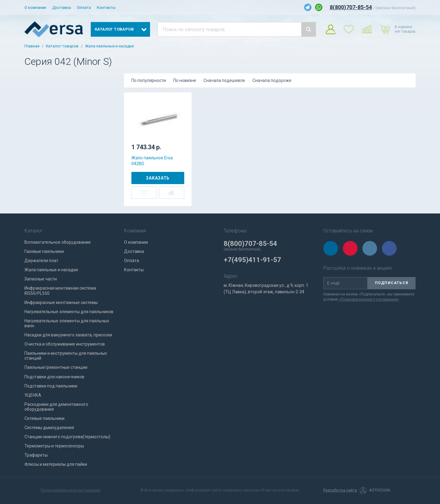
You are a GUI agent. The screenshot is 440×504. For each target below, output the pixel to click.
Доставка (62, 7)
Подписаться (392, 283)
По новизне (185, 80)
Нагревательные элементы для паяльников (69, 312)
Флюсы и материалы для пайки (56, 464)
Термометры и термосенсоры (54, 446)
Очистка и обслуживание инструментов (65, 344)
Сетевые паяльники (44, 418)
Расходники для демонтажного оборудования (56, 407)
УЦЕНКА (33, 395)
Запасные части (41, 279)
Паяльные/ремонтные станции (56, 367)
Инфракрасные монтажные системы (61, 302)
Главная (32, 46)
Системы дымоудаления (49, 428)
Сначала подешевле (224, 80)
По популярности (149, 80)
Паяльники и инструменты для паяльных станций (66, 356)
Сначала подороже (272, 80)
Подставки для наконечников (54, 377)
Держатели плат (41, 261)
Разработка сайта (340, 490)
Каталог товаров (62, 46)
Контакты (106, 7)
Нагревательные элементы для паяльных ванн (67, 323)
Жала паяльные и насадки (109, 46)
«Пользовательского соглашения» (369, 299)
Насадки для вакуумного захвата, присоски (68, 335)
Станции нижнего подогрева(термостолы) (67, 437)
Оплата (84, 7)
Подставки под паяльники (51, 386)
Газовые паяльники (44, 251)
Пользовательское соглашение (71, 490)
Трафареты (36, 455)
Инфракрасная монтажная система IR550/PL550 (60, 291)
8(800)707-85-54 (351, 7)
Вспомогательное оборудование (58, 242)
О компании (35, 7)
